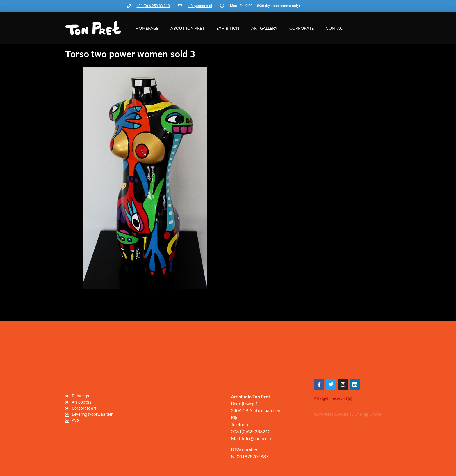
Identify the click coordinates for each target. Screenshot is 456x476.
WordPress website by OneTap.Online (347, 414)
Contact (335, 28)
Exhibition (228, 28)
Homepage (147, 28)
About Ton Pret (187, 28)
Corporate (302, 28)
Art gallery (264, 28)
